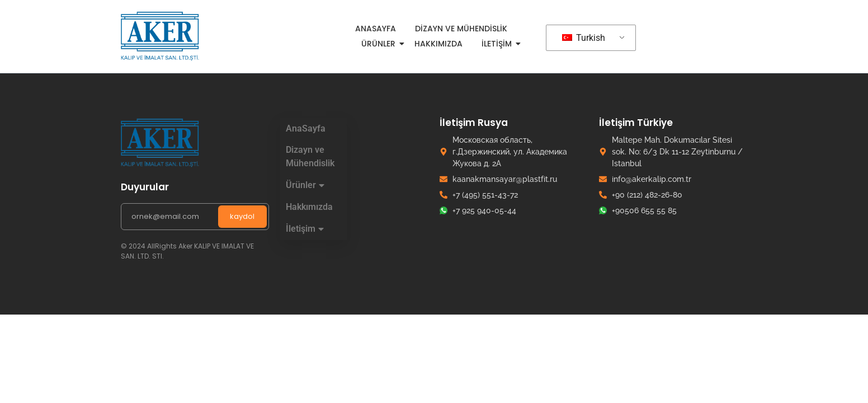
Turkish (584, 38)
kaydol (242, 216)
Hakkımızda (438, 44)
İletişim (499, 44)
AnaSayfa (376, 29)
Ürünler (380, 44)
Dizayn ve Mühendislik (461, 29)
